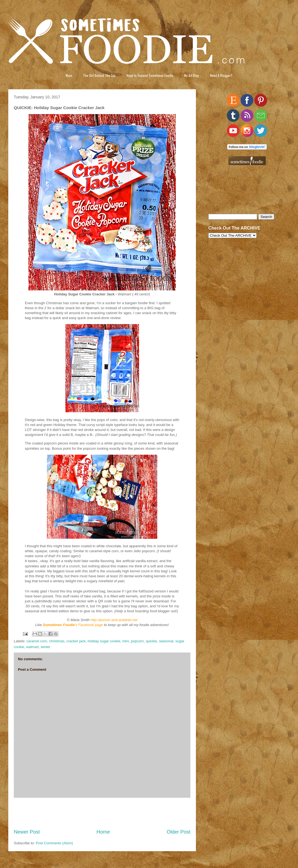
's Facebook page (73, 625)
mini (126, 641)
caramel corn (37, 641)
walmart (33, 647)
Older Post (179, 832)
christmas (57, 641)
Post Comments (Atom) (54, 843)
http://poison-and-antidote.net (114, 620)
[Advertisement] (102, 813)
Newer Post (27, 832)
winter (46, 647)
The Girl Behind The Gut (99, 75)
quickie (151, 641)
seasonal (166, 641)
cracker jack (76, 641)
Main (69, 75)
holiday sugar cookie (104, 641)
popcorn (137, 641)
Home (103, 832)
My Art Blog (191, 75)
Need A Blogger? (221, 75)
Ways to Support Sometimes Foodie (150, 75)
